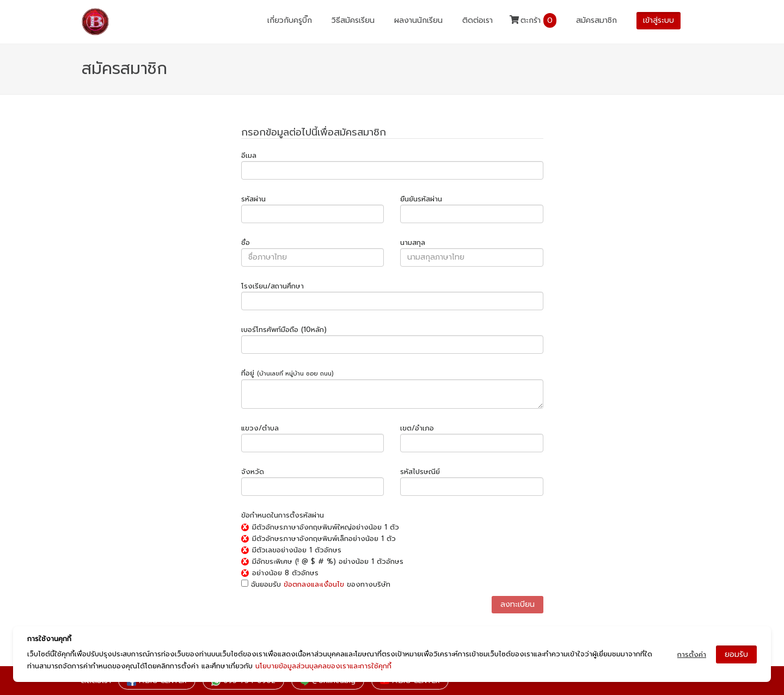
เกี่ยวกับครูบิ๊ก (290, 20)
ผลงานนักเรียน (418, 20)
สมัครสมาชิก (596, 20)
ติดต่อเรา (477, 20)
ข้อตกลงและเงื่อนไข (314, 584)
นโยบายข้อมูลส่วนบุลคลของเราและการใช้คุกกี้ (323, 666)
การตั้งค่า (692, 654)
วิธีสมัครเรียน (353, 20)
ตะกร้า (533, 20)
